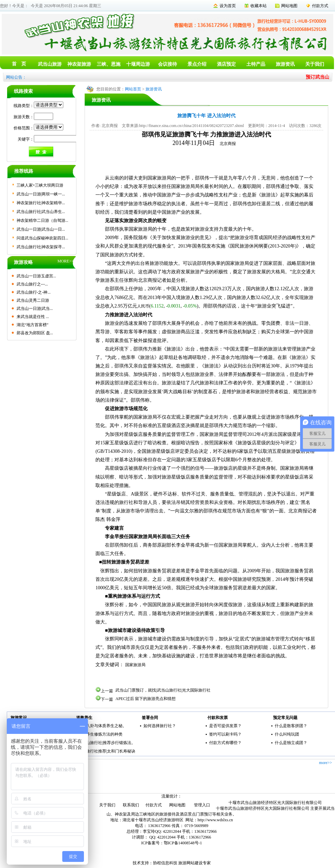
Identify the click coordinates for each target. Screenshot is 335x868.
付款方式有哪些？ (225, 743)
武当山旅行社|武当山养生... (41, 212)
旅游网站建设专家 (195, 863)
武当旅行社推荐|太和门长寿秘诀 (107, 751)
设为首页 (228, 6)
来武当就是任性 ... (33, 317)
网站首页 (133, 89)
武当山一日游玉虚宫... (36, 276)
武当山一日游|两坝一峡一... (41, 194)
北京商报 (228, 144)
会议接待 (167, 64)
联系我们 (131, 805)
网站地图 (289, 6)
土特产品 (256, 64)
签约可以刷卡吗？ (225, 734)
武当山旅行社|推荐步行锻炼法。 (107, 743)
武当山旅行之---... (32, 284)
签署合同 (150, 718)
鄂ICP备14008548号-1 (183, 843)
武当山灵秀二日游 (33, 300)
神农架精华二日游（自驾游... (42, 220)
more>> (326, 763)
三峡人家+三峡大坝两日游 (40, 185)
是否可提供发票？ (225, 726)
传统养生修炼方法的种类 (100, 734)
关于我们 (315, 64)
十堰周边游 (138, 64)
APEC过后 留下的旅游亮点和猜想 (146, 699)
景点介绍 (197, 64)
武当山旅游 (50, 64)
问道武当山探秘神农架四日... (42, 238)
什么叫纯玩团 (287, 734)
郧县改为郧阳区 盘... (35, 333)
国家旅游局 (135, 665)
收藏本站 (259, 6)
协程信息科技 (165, 863)
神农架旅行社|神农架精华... (41, 203)
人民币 (143, 306)
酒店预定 (226, 64)
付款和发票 (218, 718)
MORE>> (66, 261)
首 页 (19, 64)
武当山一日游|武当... (35, 309)
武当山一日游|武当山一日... (41, 229)
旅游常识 (19, 718)
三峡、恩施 (109, 64)
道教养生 (84, 718)
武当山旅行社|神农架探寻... (41, 247)
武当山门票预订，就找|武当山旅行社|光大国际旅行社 (163, 690)
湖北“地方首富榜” (33, 325)
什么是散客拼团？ (291, 726)
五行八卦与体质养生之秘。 (102, 726)
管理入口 (202, 805)
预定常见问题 (285, 718)
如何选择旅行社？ (160, 726)
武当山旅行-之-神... (34, 292)
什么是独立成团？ (291, 743)
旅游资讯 (285, 64)
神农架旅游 (79, 64)
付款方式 (320, 6)
